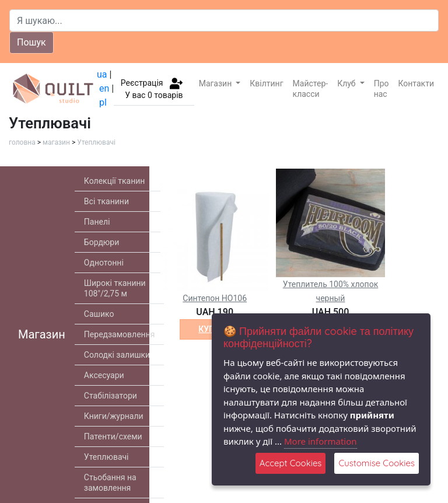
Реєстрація (142, 82)
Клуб (347, 83)
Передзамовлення (120, 334)
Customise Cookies (377, 463)
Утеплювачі (96, 142)
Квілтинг (266, 83)
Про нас (381, 89)
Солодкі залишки (117, 355)
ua (102, 74)
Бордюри (101, 242)
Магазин (216, 83)
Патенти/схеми (113, 436)
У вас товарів (154, 95)
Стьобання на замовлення (110, 483)
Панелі (97, 222)
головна (22, 142)
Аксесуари (104, 375)
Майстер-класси (311, 89)
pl (103, 102)
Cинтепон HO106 (215, 298)
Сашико (99, 314)
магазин (56, 142)
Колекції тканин (115, 181)
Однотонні (104, 263)
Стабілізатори (111, 396)
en (104, 88)
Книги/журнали (114, 416)
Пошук (32, 42)
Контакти (416, 83)
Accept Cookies (291, 463)
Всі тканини (106, 201)
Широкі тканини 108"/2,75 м (115, 288)
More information (321, 441)
